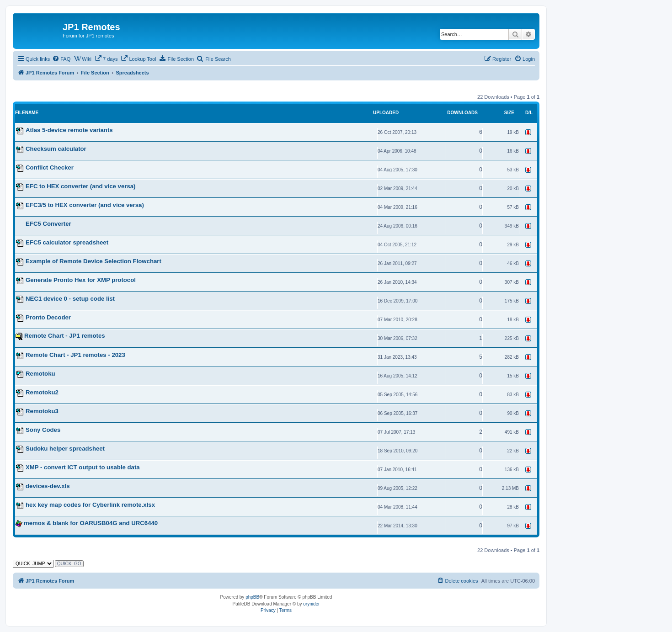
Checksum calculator (56, 149)
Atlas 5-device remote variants (69, 130)
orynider (311, 604)
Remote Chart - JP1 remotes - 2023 (75, 355)
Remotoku (40, 374)
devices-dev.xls (48, 486)
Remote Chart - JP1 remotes (65, 336)
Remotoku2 (42, 392)
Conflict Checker (50, 167)
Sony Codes (43, 430)
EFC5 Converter (48, 224)
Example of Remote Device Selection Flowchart (93, 261)
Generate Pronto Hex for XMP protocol (81, 280)
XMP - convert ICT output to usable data (83, 467)
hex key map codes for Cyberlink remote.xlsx (90, 505)
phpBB (252, 597)
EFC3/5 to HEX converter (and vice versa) (85, 205)
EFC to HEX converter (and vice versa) (80, 186)
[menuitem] (61, 59)
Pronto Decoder (48, 317)
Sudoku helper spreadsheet (65, 449)
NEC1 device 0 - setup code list (70, 299)
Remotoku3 (42, 411)
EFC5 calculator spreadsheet (67, 242)
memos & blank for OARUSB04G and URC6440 (91, 523)
